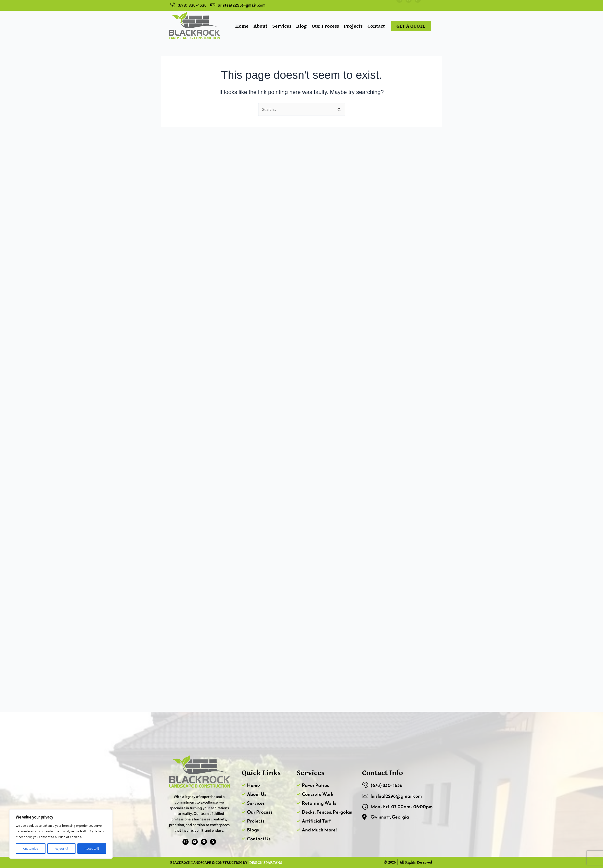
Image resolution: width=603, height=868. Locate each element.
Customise (31, 849)
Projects (353, 26)
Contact (376, 26)
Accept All (92, 849)
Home (242, 26)
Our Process (325, 26)
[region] (61, 834)
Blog (301, 26)
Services (282, 26)
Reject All (61, 849)
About (260, 26)
